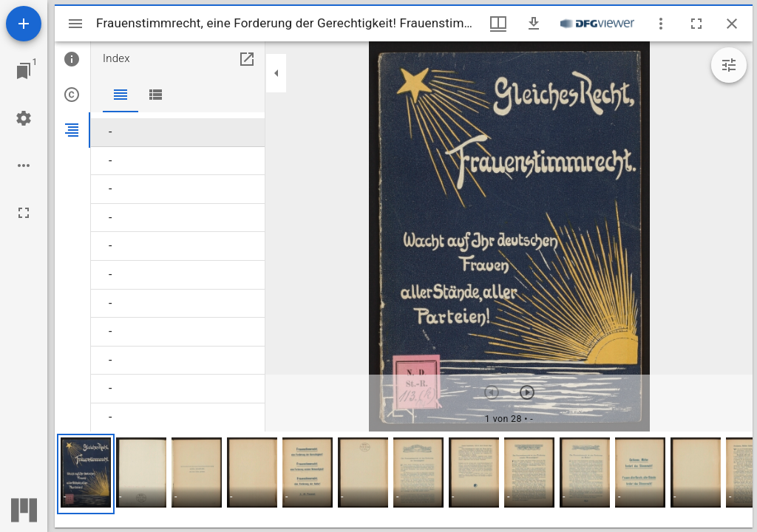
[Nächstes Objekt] (527, 392)
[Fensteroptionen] (661, 24)
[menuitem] (178, 133)
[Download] (534, 24)
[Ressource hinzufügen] (24, 24)
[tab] (72, 59)
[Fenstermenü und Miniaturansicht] (498, 24)
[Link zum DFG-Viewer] (597, 24)
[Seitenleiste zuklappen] (276, 73)
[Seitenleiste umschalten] (75, 24)
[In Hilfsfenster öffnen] (247, 59)
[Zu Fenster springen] (24, 71)
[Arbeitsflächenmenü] (24, 118)
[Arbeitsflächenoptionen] (24, 166)
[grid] (404, 480)
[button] (86, 474)
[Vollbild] (24, 213)
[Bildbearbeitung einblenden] (729, 65)
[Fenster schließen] (732, 24)
